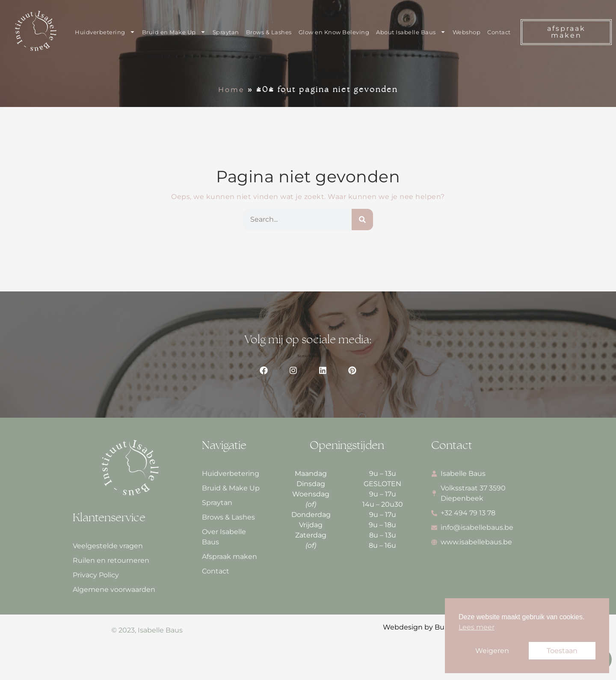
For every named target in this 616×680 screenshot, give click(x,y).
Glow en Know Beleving (334, 32)
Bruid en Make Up (174, 32)
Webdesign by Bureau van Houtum (444, 627)
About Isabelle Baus (411, 32)
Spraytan (226, 32)
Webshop (467, 32)
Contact (499, 32)
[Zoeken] (362, 220)
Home (231, 90)
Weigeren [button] (492, 651)
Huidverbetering (105, 32)
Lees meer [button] (477, 627)
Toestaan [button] (562, 651)
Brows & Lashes (269, 32)
